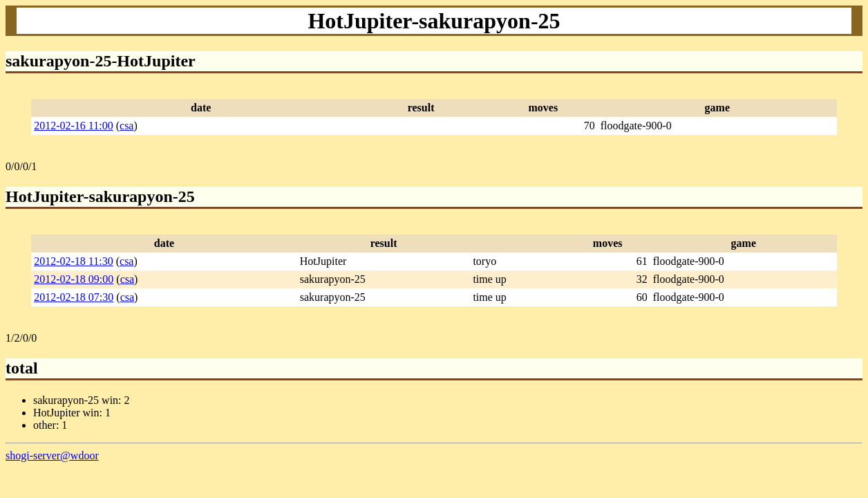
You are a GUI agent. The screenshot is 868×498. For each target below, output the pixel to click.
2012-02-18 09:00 (74, 279)
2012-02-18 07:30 (74, 297)
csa (126, 126)
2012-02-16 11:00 (74, 126)
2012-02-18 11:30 (74, 261)
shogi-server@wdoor (52, 455)
